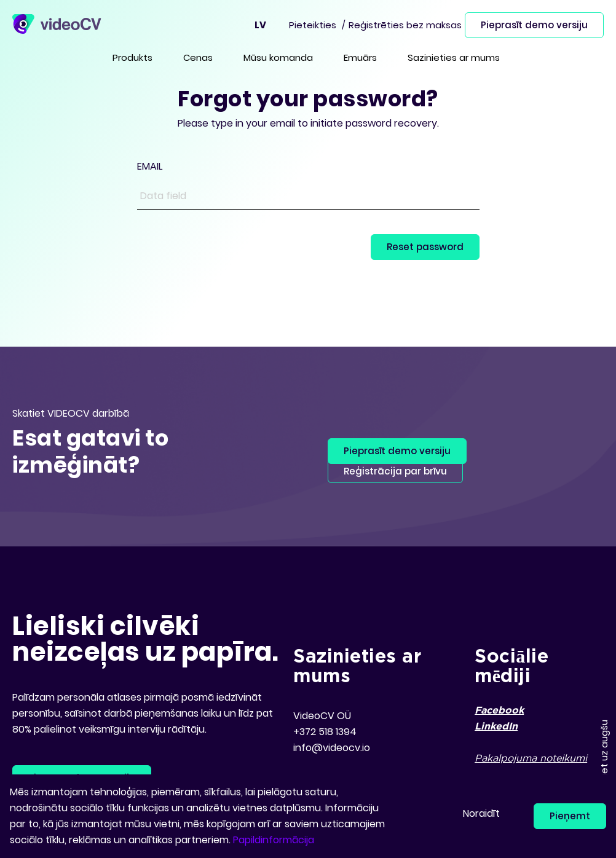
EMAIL (150, 166)
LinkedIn (496, 727)
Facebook (499, 711)
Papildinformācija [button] (274, 840)
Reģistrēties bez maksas (405, 25)
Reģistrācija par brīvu (395, 471)
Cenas (198, 57)
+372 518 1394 (325, 732)
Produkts (132, 57)
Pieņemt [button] (570, 816)
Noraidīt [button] (481, 813)
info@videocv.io (332, 748)
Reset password (425, 247)
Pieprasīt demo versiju (534, 25)
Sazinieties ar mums (454, 57)
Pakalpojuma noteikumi (531, 759)
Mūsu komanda (278, 57)
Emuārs (360, 57)
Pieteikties (313, 25)
